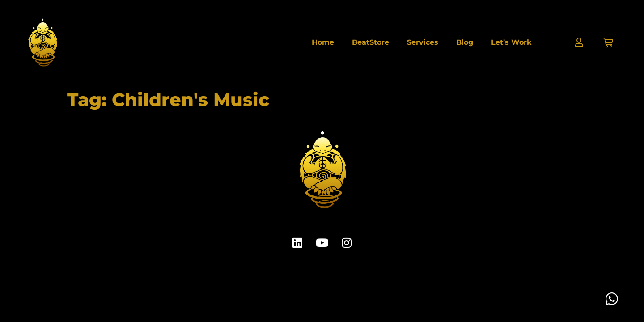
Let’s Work (511, 42)
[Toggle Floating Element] (612, 299)
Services (423, 42)
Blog (465, 42)
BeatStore (371, 42)
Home (323, 42)
